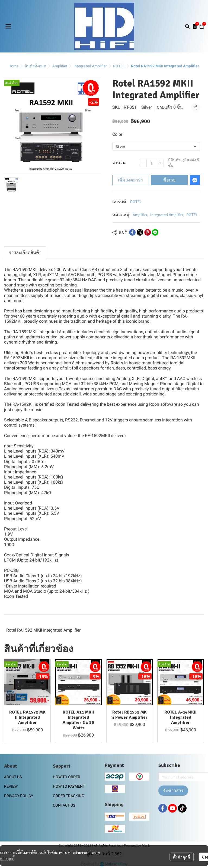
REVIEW (11, 786)
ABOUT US (13, 777)
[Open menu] (8, 26)
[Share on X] (140, 232)
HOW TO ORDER (67, 777)
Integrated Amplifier (90, 66)
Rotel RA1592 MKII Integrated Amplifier (43, 630)
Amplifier (60, 66)
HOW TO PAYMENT (69, 786)
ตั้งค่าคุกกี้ (182, 857)
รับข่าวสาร (173, 791)
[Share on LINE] (155, 232)
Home (13, 66)
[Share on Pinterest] (148, 232)
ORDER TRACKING (69, 796)
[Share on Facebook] (132, 232)
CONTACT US (64, 805)
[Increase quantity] (160, 163)
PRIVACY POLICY (19, 796)
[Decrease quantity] (143, 163)
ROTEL (119, 66)
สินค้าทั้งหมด (35, 66)
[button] (187, 26)
